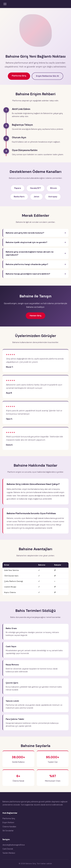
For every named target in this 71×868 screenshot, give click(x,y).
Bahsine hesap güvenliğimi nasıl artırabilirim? (28, 274)
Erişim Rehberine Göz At (47, 76)
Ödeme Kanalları (9, 827)
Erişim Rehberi (8, 822)
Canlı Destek (8, 849)
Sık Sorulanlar (8, 831)
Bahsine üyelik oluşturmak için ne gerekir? (26, 242)
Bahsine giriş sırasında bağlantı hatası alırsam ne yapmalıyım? (30, 253)
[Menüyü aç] (5, 4)
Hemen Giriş (35, 316)
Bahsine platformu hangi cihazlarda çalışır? (27, 264)
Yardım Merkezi (9, 853)
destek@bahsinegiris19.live (14, 845)
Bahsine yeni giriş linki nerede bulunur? (25, 233)
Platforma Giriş (19, 76)
